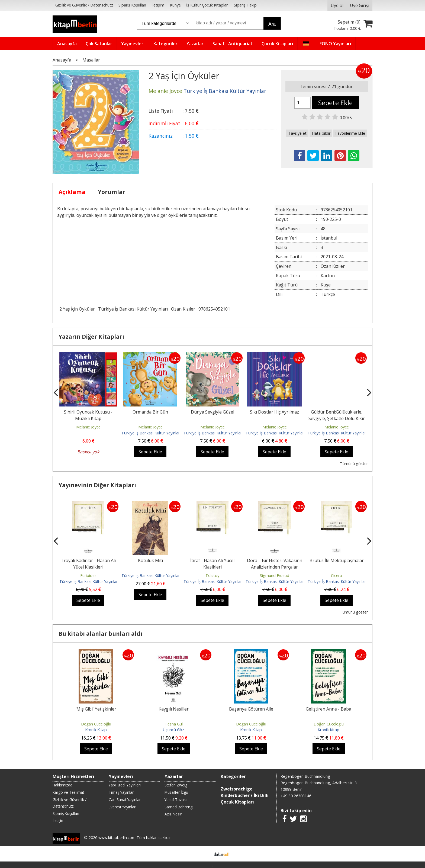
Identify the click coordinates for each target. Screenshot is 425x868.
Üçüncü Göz (173, 730)
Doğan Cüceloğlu (96, 724)
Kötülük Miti (150, 560)
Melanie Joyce (88, 427)
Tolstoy (212, 575)
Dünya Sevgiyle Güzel (212, 412)
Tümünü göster (354, 464)
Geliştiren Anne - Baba (329, 709)
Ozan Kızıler (183, 309)
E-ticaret (204, 854)
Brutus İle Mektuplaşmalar (337, 560)
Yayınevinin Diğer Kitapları (97, 485)
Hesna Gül (174, 724)
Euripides (88, 575)
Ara (272, 24)
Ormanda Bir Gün (150, 412)
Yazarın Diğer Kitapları (91, 337)
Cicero (337, 575)
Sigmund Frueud (275, 575)
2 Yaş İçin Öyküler (77, 309)
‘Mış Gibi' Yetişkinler (96, 709)
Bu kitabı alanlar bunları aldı (100, 634)
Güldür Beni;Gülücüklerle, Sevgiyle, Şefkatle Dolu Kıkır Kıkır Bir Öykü (337, 418)
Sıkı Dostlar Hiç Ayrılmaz (274, 412)
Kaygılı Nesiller (174, 709)
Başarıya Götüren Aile (251, 709)
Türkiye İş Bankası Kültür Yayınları (133, 309)
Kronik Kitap (96, 730)
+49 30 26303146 (296, 796)
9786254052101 (214, 309)
